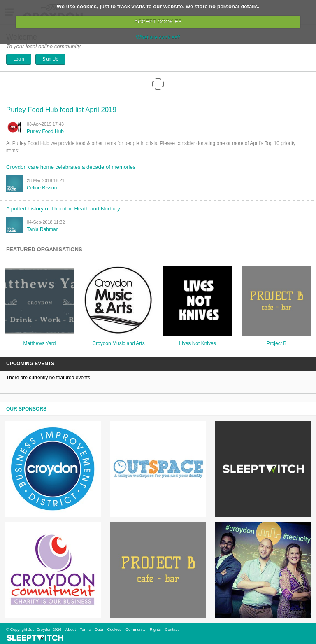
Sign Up (50, 59)
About (71, 629)
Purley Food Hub (45, 131)
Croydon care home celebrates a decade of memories (71, 167)
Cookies (114, 629)
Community (136, 629)
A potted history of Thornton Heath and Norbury (63, 209)
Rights (155, 629)
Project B (277, 343)
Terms (85, 629)
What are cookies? (158, 37)
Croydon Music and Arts (118, 343)
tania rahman (43, 229)
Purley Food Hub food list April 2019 (61, 110)
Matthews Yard (40, 343)
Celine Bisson (42, 188)
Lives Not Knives (197, 343)
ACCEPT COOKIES (158, 22)
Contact (172, 629)
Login (19, 59)
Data (99, 629)
